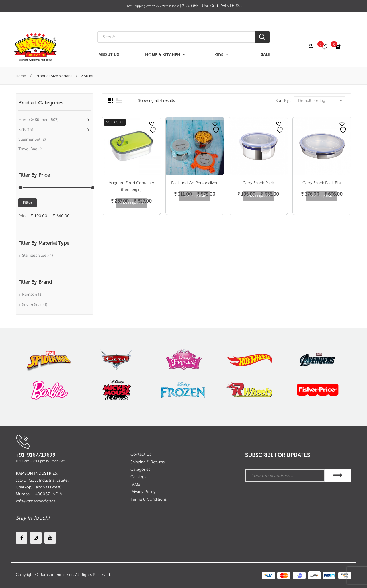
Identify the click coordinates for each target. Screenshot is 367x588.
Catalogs (138, 477)
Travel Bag (28, 149)
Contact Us (141, 454)
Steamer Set (29, 139)
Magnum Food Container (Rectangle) (131, 186)
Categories (140, 469)
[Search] (262, 37)
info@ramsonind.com (35, 501)
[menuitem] (109, 55)
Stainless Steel (35, 255)
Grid (111, 101)
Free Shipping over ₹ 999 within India (153, 6)
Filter (28, 203)
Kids (22, 130)
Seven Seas (32, 305)
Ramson (30, 294)
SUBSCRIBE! (338, 475)
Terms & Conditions (149, 499)
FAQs (135, 484)
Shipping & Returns (148, 462)
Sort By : (283, 101)
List (119, 101)
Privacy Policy (143, 492)
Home (21, 76)
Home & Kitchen (33, 120)
